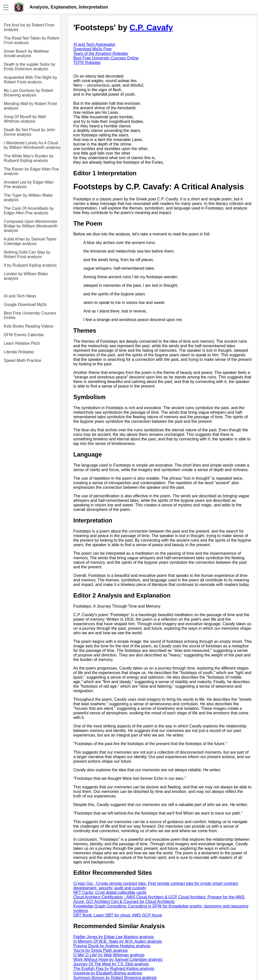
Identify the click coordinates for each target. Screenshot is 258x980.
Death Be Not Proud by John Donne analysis (29, 132)
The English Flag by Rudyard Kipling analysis (114, 969)
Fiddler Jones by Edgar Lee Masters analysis (114, 937)
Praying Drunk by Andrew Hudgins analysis (112, 946)
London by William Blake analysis (26, 276)
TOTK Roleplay (87, 63)
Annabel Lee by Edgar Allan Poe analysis (29, 184)
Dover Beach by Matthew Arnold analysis (26, 54)
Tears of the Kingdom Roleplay (101, 54)
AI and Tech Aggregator (94, 44)
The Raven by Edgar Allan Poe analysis (31, 171)
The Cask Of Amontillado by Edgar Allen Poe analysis (29, 211)
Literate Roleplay (19, 352)
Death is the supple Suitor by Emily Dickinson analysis (30, 67)
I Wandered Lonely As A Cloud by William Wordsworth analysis (32, 145)
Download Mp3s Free (92, 49)
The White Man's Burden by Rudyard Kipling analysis (29, 158)
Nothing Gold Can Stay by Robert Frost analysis (27, 254)
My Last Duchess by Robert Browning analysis (29, 93)
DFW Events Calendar (24, 335)
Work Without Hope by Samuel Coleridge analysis (118, 959)
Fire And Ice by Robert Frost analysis (29, 27)
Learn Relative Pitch (22, 343)
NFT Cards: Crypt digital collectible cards (110, 892)
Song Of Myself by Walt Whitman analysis (25, 119)
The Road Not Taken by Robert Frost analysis (31, 40)
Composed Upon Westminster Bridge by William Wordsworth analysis (31, 226)
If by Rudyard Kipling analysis (30, 265)
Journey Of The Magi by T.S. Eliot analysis (111, 964)
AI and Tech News (20, 296)
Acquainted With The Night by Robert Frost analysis (30, 80)
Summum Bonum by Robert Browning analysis (115, 978)
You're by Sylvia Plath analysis (101, 950)
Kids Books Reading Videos (29, 326)
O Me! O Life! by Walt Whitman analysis (109, 955)
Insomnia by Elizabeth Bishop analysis (108, 973)
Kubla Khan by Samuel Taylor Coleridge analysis (30, 241)
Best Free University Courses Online (30, 315)
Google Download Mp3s (25, 305)
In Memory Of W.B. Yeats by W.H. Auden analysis (118, 941)
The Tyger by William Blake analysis (28, 198)
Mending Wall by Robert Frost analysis (30, 106)
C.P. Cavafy (151, 27)
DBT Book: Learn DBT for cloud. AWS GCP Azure (118, 915)
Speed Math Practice (23, 360)
